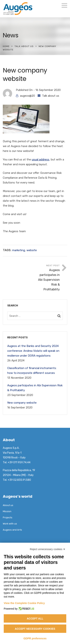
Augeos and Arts (12, 530)
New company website (22, 403)
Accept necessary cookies (35, 629)
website (32, 250)
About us (8, 505)
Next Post (48, 278)
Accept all (35, 619)
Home (6, 46)
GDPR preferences (35, 638)
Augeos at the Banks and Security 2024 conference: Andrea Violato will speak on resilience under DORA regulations (33, 351)
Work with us (10, 524)
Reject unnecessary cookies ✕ (48, 549)
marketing (19, 250)
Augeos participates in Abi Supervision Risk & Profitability (35, 388)
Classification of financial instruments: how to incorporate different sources (32, 371)
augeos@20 (27, 96)
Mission (7, 511)
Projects (8, 517)
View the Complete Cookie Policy (24, 603)
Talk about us (24, 46)
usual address (41, 160)
